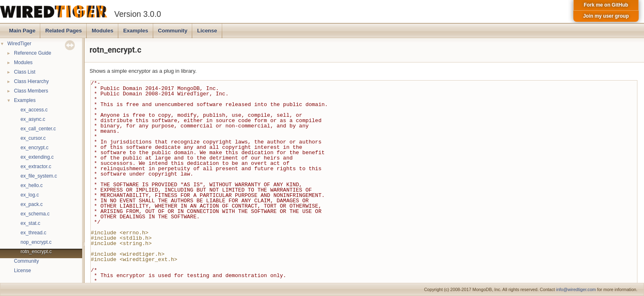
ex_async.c (33, 119)
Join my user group (606, 16)
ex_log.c (30, 195)
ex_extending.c (37, 157)
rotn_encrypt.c (36, 252)
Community (173, 31)
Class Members (31, 91)
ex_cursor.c (33, 138)
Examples (136, 31)
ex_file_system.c (39, 176)
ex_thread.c (33, 233)
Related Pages (63, 31)
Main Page (22, 31)
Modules (102, 31)
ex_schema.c (35, 214)
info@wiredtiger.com (576, 289)
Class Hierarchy (31, 81)
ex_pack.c (32, 204)
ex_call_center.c (38, 129)
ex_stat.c (30, 223)
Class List (25, 72)
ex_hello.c (32, 185)
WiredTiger (19, 44)
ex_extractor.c (36, 166)
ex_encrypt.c (34, 148)
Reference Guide (33, 53)
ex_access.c (34, 110)
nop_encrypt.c (36, 242)
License (207, 31)
